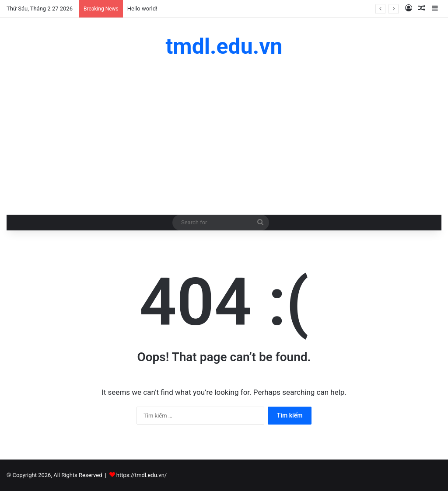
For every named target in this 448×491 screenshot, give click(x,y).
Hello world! (142, 9)
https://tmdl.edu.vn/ (142, 475)
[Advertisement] (224, 136)
